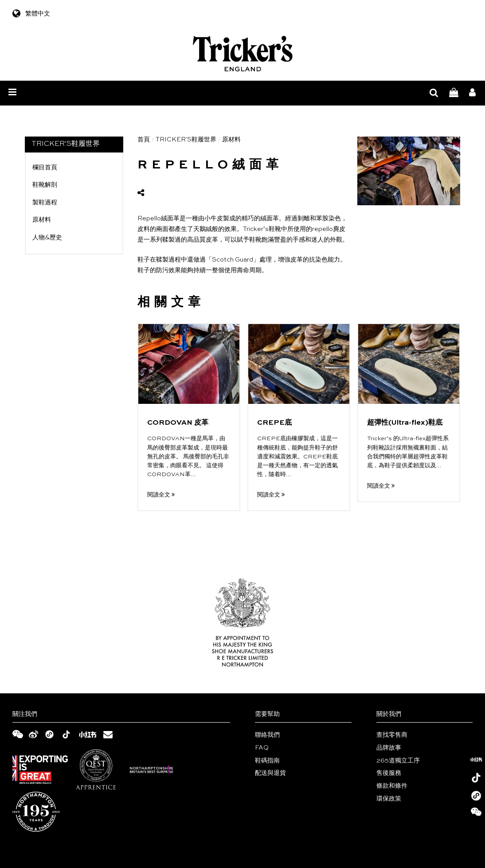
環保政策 (389, 799)
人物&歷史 (47, 238)
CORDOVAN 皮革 (178, 423)
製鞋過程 (45, 203)
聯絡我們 (267, 735)
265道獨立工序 (398, 761)
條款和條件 (392, 786)
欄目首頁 (45, 168)
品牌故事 (389, 748)
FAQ (262, 748)
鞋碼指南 (267, 761)
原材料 (42, 220)
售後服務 (389, 773)
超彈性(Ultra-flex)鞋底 (405, 423)
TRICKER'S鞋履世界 (186, 140)
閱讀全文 (161, 495)
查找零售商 (392, 735)
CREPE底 (274, 423)
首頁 (144, 140)
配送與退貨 (270, 773)
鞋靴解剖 (45, 185)
